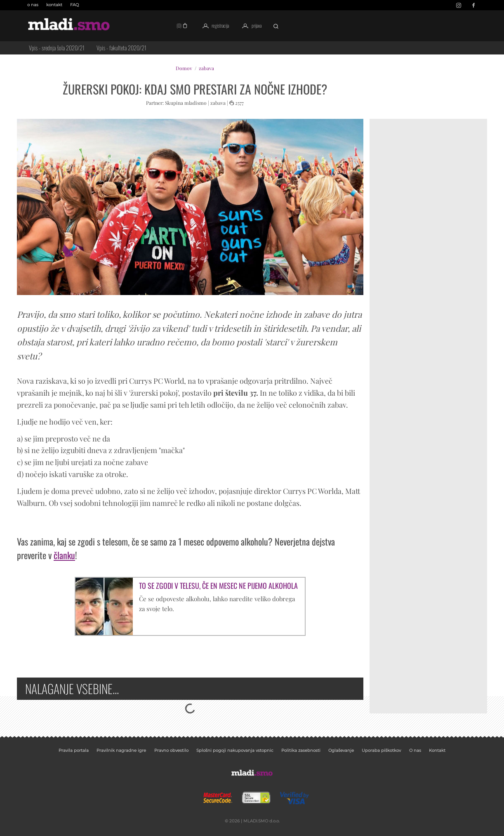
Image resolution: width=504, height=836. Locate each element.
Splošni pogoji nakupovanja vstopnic (235, 750)
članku (64, 555)
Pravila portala (74, 750)
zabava (206, 68)
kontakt (54, 5)
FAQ (74, 5)
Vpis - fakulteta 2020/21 (121, 48)
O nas (415, 750)
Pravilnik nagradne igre (121, 750)
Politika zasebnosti (301, 750)
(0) (183, 25)
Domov (184, 68)
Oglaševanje (341, 750)
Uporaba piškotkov (381, 750)
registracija (214, 26)
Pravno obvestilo (171, 750)
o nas (33, 5)
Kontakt (437, 750)
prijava (250, 26)
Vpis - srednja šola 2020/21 (57, 48)
